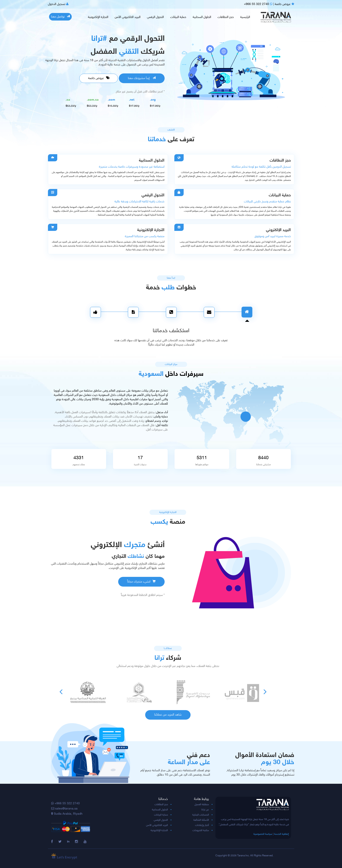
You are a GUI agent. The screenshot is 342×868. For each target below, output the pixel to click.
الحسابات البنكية (201, 815)
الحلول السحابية (202, 17)
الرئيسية (245, 17)
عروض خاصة (285, 4)
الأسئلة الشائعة (201, 820)
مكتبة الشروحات (201, 830)
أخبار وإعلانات (202, 825)
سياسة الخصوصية (263, 834)
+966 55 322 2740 (258, 4)
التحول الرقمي (155, 17)
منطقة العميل (202, 805)
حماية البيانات (178, 17)
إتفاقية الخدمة (282, 834)
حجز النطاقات (226, 17)
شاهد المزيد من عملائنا (168, 715)
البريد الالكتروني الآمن (128, 17)
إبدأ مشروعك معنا (142, 78)
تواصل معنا (60, 17)
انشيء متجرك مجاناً (141, 582)
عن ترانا (205, 810)
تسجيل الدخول (58, 4)
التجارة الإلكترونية (98, 17)
